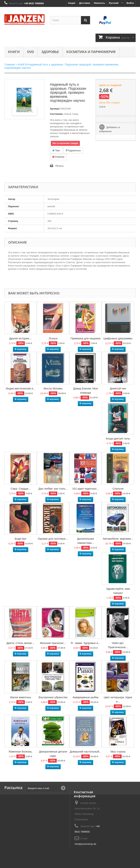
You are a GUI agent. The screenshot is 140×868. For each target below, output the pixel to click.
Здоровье (50, 52)
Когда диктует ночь (118, 438)
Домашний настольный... (85, 752)
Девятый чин (118, 388)
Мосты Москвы (53, 388)
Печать (60, 166)
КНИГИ (14, 52)
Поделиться (73, 150)
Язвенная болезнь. (21, 752)
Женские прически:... (53, 643)
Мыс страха (118, 752)
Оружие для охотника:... (53, 539)
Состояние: (57, 114)
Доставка (85, 3)
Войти (130, 3)
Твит (56, 150)
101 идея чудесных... (85, 489)
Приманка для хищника (85, 338)
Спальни (118, 489)
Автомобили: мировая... (118, 539)
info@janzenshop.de (85, 844)
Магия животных (21, 697)
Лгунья (53, 338)
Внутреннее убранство (53, 697)
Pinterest (58, 157)
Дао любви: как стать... (53, 489)
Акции (72, 3)
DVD (31, 52)
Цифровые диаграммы (118, 338)
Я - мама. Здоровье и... (85, 643)
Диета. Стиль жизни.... (21, 643)
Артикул (55, 109)
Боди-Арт (21, 539)
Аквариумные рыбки (85, 697)
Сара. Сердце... (21, 489)
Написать (99, 3)
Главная (10, 64)
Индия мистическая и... (21, 388)
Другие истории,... (21, 338)
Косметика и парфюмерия (91, 52)
